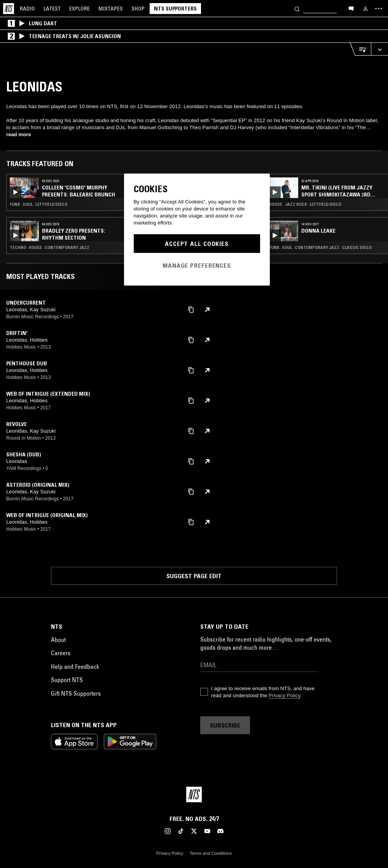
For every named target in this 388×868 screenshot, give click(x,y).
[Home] (9, 9)
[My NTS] (365, 9)
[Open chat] (351, 8)
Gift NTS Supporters (76, 693)
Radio (27, 9)
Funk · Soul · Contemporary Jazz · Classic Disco (320, 247)
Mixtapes (111, 9)
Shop (138, 9)
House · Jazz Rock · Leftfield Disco (305, 204)
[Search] (297, 8)
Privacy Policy (284, 695)
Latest (52, 9)
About (58, 640)
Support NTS (67, 680)
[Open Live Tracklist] (360, 49)
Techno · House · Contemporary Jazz (50, 247)
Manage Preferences (197, 265)
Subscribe (225, 725)
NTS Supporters (175, 9)
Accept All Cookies (197, 244)
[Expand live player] (379, 49)
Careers (61, 653)
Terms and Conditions (211, 853)
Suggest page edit (194, 576)
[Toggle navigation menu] (379, 9)
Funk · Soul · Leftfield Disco (38, 204)
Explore (80, 9)
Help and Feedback (75, 666)
